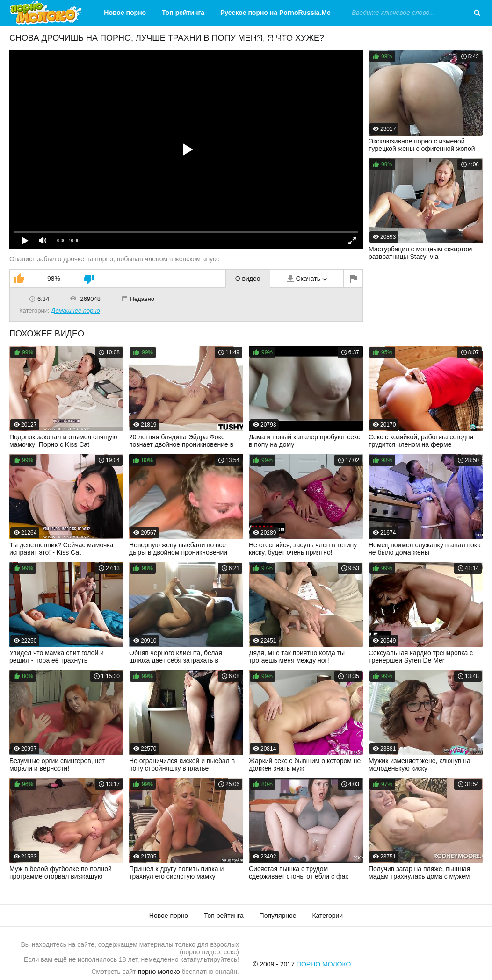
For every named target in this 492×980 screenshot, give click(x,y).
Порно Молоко (324, 964)
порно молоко (159, 972)
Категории (268, 38)
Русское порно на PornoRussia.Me (275, 13)
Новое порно (125, 13)
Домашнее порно (76, 311)
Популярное (278, 916)
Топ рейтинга (183, 13)
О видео (248, 279)
